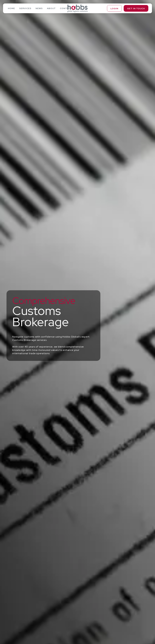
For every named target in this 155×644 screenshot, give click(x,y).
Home (11, 8)
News (39, 8)
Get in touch (136, 8)
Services (25, 8)
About (51, 8)
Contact (66, 8)
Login (114, 8)
